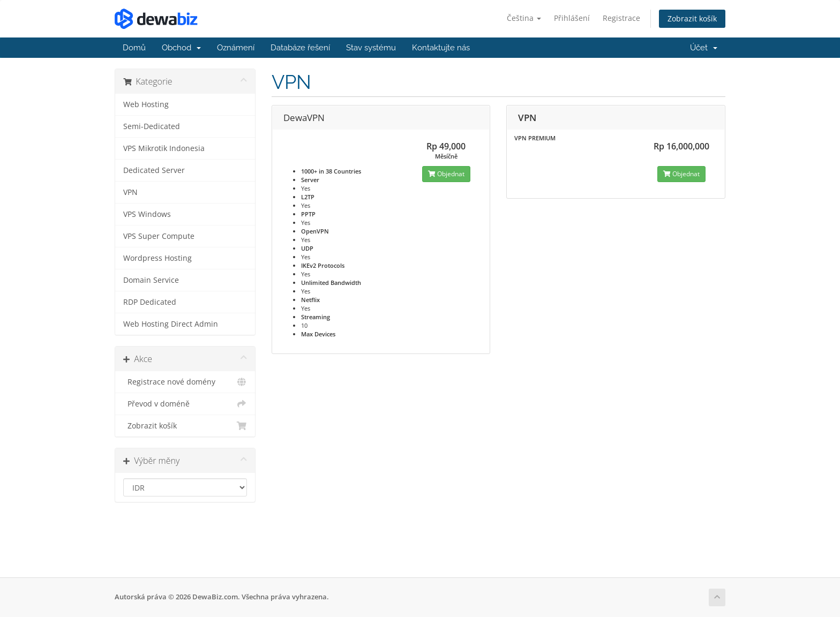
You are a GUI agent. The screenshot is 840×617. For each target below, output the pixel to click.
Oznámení (236, 48)
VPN (130, 192)
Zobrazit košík (692, 18)
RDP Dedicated (150, 302)
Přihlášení (572, 18)
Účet (704, 48)
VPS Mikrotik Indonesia (164, 148)
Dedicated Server (154, 170)
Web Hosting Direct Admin (171, 324)
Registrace (621, 18)
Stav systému (371, 48)
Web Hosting (146, 104)
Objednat (446, 174)
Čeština (524, 18)
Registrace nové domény (185, 382)
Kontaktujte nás (441, 48)
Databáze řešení (300, 48)
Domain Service (151, 280)
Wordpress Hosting (157, 258)
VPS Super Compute (159, 236)
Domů (134, 48)
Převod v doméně (185, 404)
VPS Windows (147, 214)
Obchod (181, 48)
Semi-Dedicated (152, 126)
